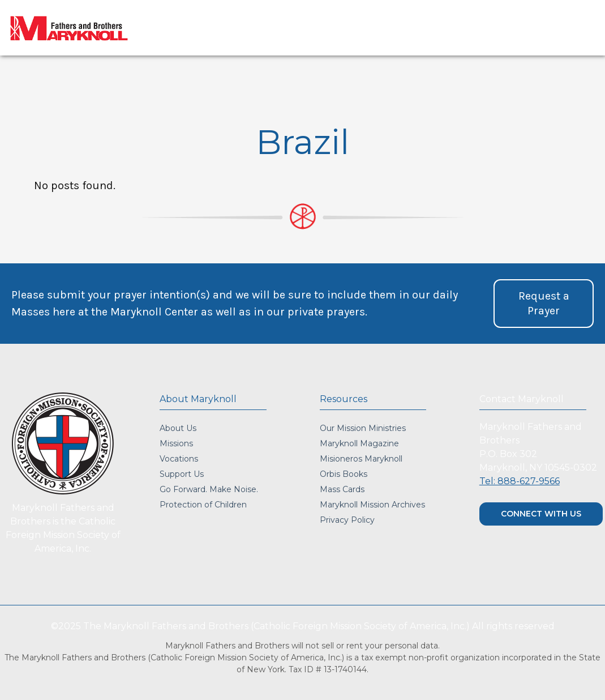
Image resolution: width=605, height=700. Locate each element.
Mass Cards (342, 489)
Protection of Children (203, 505)
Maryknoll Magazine (359, 443)
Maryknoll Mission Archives (372, 505)
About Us (178, 428)
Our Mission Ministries (363, 428)
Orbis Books (344, 474)
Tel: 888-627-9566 (520, 481)
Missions (176, 443)
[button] (544, 304)
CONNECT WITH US (541, 514)
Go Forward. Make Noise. (209, 489)
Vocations (179, 459)
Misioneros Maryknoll (361, 459)
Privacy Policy (347, 520)
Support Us (182, 474)
